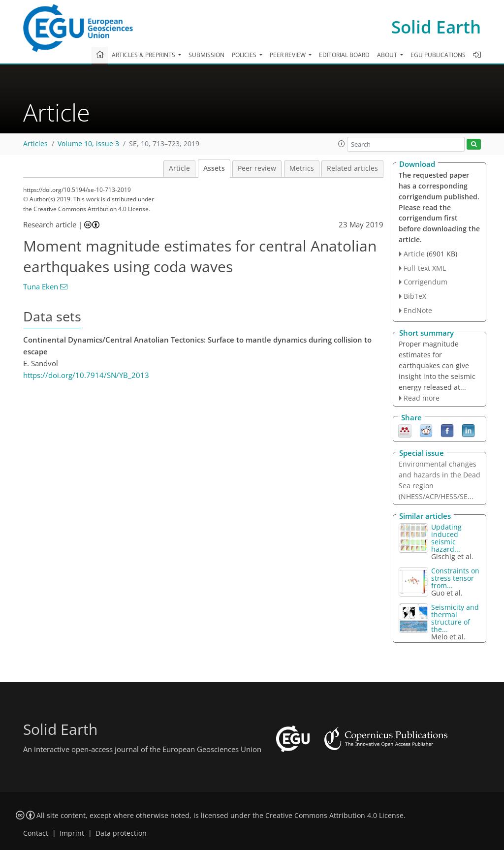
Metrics (302, 168)
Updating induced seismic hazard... (446, 538)
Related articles (352, 168)
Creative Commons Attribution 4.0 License (334, 816)
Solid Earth (436, 27)
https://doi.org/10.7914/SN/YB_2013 (86, 375)
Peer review (257, 168)
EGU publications (438, 55)
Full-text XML (425, 268)
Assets (214, 168)
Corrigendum (425, 282)
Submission (206, 55)
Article (179, 168)
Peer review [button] (288, 55)
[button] (342, 144)
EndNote (418, 310)
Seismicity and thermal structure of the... (455, 618)
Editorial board (344, 55)
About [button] (388, 55)
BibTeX (415, 296)
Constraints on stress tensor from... (455, 578)
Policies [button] (245, 55)
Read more (422, 398)
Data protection (121, 833)
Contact (36, 833)
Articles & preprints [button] (144, 55)
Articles (35, 144)
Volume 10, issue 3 (88, 144)
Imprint (72, 833)
